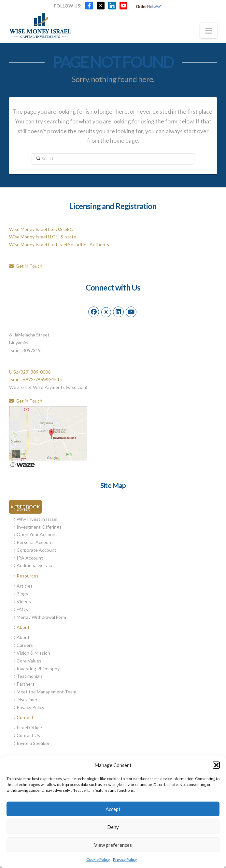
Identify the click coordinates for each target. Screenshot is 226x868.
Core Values (27, 661)
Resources (26, 576)
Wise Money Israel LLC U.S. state (43, 237)
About (21, 627)
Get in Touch (26, 266)
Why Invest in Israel (35, 519)
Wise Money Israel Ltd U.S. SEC (41, 229)
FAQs (21, 609)
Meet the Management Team (45, 692)
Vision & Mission (32, 653)
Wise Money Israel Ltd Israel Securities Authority (59, 244)
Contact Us (27, 735)
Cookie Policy (98, 859)
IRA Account (28, 558)
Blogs (21, 594)
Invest (21, 509)
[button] (216, 765)
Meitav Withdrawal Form (40, 617)
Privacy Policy (125, 859)
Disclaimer (25, 699)
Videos (22, 601)
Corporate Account (35, 550)
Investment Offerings (37, 527)
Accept (113, 809)
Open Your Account (35, 534)
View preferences (113, 845)
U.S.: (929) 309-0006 (30, 372)
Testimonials (28, 676)
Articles (23, 586)
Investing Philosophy (36, 669)
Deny (113, 827)
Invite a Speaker (31, 743)
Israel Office (28, 727)
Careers (23, 645)
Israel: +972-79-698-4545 (35, 379)
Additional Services (34, 565)
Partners (24, 684)
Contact (23, 717)
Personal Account (33, 542)
